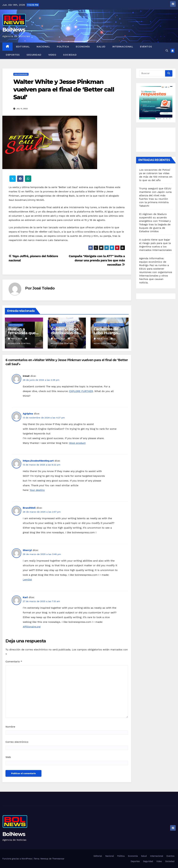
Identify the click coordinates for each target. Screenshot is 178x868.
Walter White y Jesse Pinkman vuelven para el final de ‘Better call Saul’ (64, 89)
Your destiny (37, 490)
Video (52, 55)
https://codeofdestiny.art (38, 461)
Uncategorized (21, 74)
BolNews (14, 30)
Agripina (28, 414)
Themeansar (58, 859)
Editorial (23, 47)
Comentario (14, 661)
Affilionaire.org (32, 627)
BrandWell (29, 508)
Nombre (10, 727)
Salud (101, 47)
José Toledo (44, 288)
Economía (83, 47)
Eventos (146, 47)
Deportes (13, 55)
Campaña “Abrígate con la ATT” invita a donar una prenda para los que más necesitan (97, 260)
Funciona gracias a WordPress (18, 859)
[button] (167, 51)
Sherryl (27, 550)
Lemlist (27, 580)
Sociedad (70, 55)
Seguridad (34, 55)
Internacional (123, 47)
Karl (25, 597)
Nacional (43, 47)
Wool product (77, 443)
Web (8, 757)
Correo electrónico (17, 742)
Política (63, 47)
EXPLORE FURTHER (81, 391)
